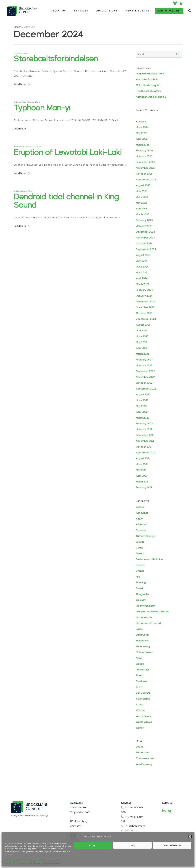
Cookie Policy (10, 862)
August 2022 (143, 394)
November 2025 (145, 168)
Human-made (22, 53)
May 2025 (141, 203)
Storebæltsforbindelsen (56, 59)
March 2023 (142, 354)
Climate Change (145, 536)
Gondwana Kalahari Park (150, 74)
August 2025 (143, 185)
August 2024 (143, 255)
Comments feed (146, 758)
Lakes (139, 629)
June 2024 (142, 267)
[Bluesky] (170, 811)
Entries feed (143, 753)
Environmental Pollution (149, 559)
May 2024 (141, 272)
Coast (19, 239)
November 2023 (145, 307)
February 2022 (144, 424)
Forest (139, 588)
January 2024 (144, 296)
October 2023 (144, 313)
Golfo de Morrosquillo (148, 85)
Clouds (140, 542)
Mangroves (142, 641)
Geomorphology (145, 606)
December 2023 (145, 302)
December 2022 (145, 371)
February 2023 (144, 360)
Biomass (141, 530)
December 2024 (145, 232)
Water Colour (144, 716)
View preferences (172, 845)
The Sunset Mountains (149, 91)
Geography (142, 594)
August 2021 (143, 458)
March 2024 (143, 284)
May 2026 (142, 133)
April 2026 (142, 139)
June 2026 (142, 127)
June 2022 (142, 400)
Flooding (141, 583)
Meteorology (143, 646)
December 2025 (145, 162)
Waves (140, 728)
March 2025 (143, 214)
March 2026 (143, 145)
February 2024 (144, 290)
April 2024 (142, 278)
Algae (139, 519)
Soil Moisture (143, 693)
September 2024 (146, 249)
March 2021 (142, 482)
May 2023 (141, 342)
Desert (140, 553)
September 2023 (146, 319)
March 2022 (143, 418)
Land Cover (143, 635)
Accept (93, 845)
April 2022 (142, 412)
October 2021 (144, 447)
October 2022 (144, 383)
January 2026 (144, 156)
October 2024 (144, 243)
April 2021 (141, 476)
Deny (132, 845)
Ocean (140, 664)
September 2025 (146, 180)
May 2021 (141, 470)
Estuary (25, 239)
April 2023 (142, 348)
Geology (141, 600)
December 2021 (145, 435)
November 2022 (145, 377)
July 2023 (142, 331)
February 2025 (144, 220)
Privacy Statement (25, 862)
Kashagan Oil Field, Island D (151, 97)
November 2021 (145, 441)
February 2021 (144, 487)
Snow (139, 687)
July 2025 (142, 191)
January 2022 (144, 429)
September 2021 (145, 453)
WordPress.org (144, 764)
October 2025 (144, 174)
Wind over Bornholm (147, 79)
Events (140, 571)
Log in (139, 747)
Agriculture (142, 513)
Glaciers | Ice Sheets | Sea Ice (153, 612)
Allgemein (142, 524)
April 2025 (142, 209)
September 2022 (146, 389)
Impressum (39, 862)
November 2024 (145, 238)
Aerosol (140, 507)
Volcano (141, 710)
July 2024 (142, 261)
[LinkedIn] (164, 811)
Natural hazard (144, 652)
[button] (190, 837)
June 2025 (142, 197)
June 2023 (142, 336)
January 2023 (144, 365)
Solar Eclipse (143, 699)
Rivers (31, 239)
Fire (138, 577)
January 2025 (144, 226)
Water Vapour (144, 722)
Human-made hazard (148, 623)
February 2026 (144, 151)
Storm (140, 705)
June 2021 (142, 464)
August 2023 (143, 325)
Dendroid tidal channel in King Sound (66, 244)
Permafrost (142, 670)
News (139, 658)
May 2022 (141, 406)
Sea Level (142, 681)
